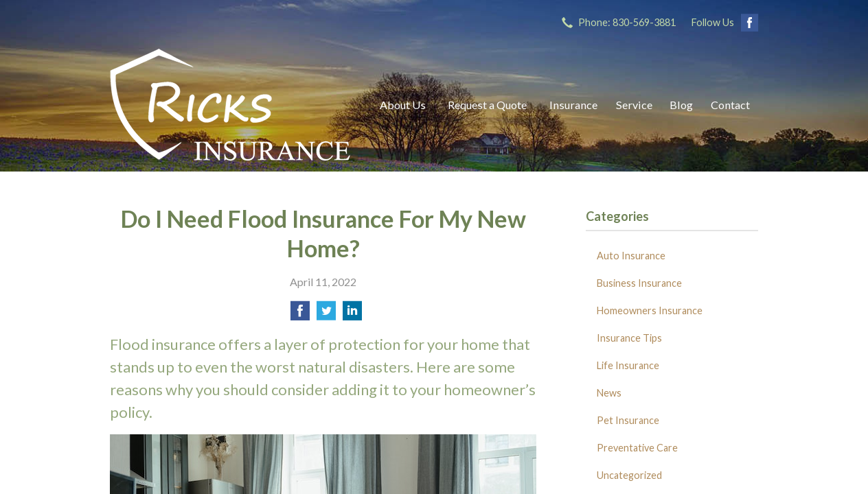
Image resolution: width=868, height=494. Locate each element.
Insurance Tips (629, 338)
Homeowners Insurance (650, 310)
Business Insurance (639, 283)
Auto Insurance (631, 256)
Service (634, 105)
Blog (681, 105)
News (609, 393)
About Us (403, 105)
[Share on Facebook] (300, 315)
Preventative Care (637, 448)
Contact (730, 105)
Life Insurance (628, 365)
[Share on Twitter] (326, 315)
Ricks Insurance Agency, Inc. (230, 105)
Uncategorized (629, 475)
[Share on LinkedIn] (352, 315)
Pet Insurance (628, 420)
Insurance (573, 105)
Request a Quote (487, 105)
